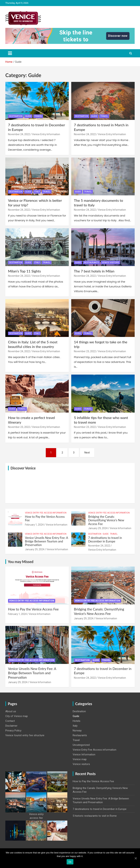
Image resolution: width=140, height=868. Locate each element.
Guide (28, 116)
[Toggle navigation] (10, 53)
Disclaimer (11, 726)
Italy (37, 192)
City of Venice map (17, 716)
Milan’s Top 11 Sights (24, 271)
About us (11, 711)
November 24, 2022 (19, 134)
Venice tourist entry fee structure (25, 735)
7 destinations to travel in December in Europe (105, 540)
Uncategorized (81, 745)
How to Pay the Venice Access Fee (45, 518)
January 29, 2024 (98, 528)
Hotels (77, 721)
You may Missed (21, 562)
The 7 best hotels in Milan (94, 271)
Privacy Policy (13, 731)
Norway (77, 731)
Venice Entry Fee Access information (46, 513)
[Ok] (136, 858)
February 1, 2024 (34, 525)
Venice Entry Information (46, 134)
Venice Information (57, 525)
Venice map (80, 759)
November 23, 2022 (85, 351)
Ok (70, 862)
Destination (16, 116)
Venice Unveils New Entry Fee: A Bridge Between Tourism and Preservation (46, 541)
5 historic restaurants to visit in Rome (95, 816)
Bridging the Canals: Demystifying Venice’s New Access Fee (106, 520)
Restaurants (91, 263)
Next (87, 453)
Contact (10, 721)
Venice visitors (110, 263)
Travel (38, 116)
